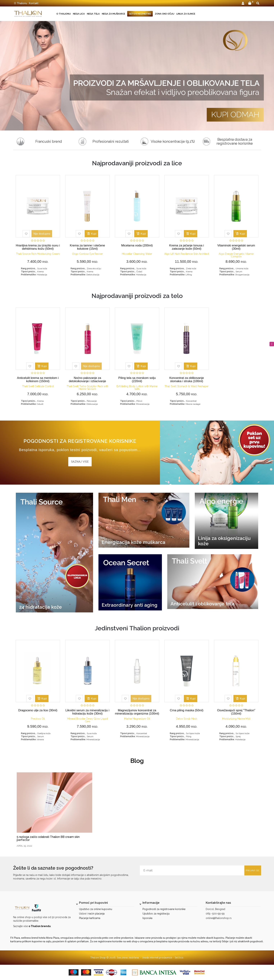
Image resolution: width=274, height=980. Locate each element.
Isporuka (147, 918)
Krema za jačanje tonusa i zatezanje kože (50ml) (187, 247)
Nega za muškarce (113, 14)
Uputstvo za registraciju (156, 914)
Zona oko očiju (165, 14)
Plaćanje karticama (90, 918)
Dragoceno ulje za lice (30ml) (38, 710)
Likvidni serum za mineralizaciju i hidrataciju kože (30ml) (87, 712)
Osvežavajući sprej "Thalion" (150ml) (236, 712)
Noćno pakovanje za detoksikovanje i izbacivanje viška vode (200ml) (87, 381)
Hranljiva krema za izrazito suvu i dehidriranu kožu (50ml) (38, 247)
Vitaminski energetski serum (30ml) (236, 247)
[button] (243, 3)
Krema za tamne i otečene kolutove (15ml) (88, 247)
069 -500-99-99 (215, 914)
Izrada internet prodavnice (157, 958)
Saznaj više (80, 462)
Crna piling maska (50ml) (187, 710)
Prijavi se (250, 870)
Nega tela (93, 14)
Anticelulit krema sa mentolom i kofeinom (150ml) (38, 380)
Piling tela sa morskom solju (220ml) (137, 380)
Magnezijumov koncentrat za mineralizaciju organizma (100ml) (137, 712)
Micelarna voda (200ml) (137, 245)
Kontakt (34, 3)
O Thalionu (21, 3)
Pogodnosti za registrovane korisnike (164, 909)
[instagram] (272, 344)
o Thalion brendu (40, 926)
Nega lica (79, 14)
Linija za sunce (186, 14)
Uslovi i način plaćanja (92, 914)
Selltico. (179, 958)
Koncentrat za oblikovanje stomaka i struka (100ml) (186, 380)
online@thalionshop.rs (219, 918)
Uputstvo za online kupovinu (96, 909)
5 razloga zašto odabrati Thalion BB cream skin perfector (48, 838)
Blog (137, 761)
